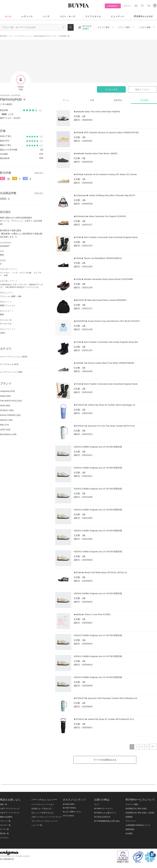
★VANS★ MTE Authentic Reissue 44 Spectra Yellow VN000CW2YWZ (106, 133)
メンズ (46, 16)
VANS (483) (5, 406)
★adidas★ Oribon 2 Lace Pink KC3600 (92, 614)
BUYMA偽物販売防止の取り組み (107, 821)
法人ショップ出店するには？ (43, 813)
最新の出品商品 (6, 817)
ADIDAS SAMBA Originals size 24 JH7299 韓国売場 (98, 447)
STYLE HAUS (68, 816)
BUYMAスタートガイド (103, 809)
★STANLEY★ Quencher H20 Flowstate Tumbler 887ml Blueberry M (105, 698)
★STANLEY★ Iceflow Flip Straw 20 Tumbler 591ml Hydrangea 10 (104, 405)
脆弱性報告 (130, 829)
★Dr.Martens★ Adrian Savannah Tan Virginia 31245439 (100, 216)
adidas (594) (5, 396)
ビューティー (118, 16)
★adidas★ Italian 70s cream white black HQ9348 (97, 112)
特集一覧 (4, 804)
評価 (92, 100)
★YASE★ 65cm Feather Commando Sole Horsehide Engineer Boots (106, 237)
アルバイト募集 (132, 804)
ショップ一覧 (37, 825)
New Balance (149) (8, 434)
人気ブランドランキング (10, 813)
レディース (27, 16)
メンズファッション (11, 372)
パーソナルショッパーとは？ (43, 804)
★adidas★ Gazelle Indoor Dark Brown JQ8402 (96, 153)
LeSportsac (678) (7, 391)
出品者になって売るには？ (42, 809)
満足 (3, 178)
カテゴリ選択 (106, 27)
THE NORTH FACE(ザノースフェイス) (22, 287)
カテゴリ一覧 (5, 825)
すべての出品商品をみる (105, 760)
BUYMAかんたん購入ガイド (105, 813)
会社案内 (129, 833)
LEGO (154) (5, 430)
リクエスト (4, 838)
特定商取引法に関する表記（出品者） (141, 813)
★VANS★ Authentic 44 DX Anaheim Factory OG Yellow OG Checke (105, 174)
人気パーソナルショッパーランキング (46, 817)
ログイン (127, 6)
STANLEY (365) (7, 410)
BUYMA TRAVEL (70, 808)
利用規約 (129, 817)
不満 (25, 178)
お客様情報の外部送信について (138, 825)
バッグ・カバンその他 (22, 273)
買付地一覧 (4, 833)
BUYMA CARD (69, 804)
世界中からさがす (143, 16)
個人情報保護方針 (7, 859)
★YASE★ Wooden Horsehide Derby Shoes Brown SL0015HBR (103, 279)
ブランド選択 (126, 27)
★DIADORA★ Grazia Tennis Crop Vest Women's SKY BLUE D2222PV (107, 321)
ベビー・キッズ (67, 16)
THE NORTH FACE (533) (11, 401)
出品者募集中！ (113, 6)
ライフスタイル (93, 16)
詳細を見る (39, 173)
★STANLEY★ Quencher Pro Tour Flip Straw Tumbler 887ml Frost (104, 426)
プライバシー (131, 821)
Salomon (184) (6, 420)
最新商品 (118, 100)
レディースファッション (14, 357)
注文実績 (144, 100)
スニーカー (5, 273)
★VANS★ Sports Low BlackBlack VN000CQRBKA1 (98, 258)
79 (8, 179)
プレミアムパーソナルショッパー (45, 821)
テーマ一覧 (4, 829)
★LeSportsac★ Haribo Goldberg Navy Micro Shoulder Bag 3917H (104, 195)
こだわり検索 (147, 27)
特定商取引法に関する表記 (136, 809)
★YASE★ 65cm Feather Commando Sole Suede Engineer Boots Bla (106, 342)
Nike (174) (4, 425)
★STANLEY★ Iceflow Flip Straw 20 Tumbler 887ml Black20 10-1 (104, 719)
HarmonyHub (11, 99)
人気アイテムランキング (10, 809)
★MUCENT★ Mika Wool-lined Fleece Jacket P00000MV (100, 300)
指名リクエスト (143, 89)
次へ (153, 746)
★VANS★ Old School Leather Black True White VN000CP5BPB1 (104, 363)
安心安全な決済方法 (102, 817)
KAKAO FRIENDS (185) (10, 415)
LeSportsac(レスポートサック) (13, 285)
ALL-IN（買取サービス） (73, 812)
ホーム (66, 100)
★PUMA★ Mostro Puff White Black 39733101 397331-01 (100, 573)
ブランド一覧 (5, 821)
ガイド (97, 804)
